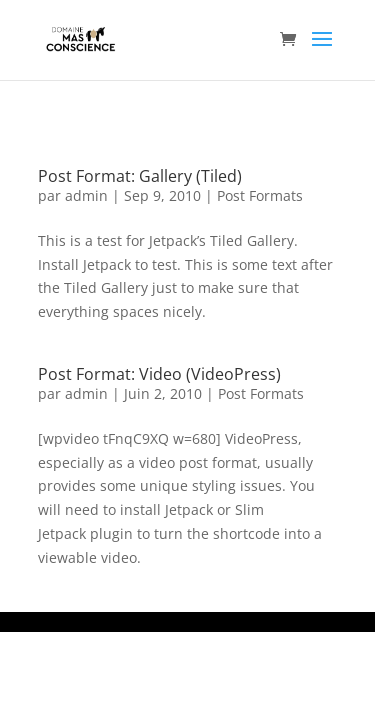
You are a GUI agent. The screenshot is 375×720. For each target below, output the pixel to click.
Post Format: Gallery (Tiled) (140, 176)
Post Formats (260, 195)
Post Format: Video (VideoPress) (159, 374)
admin (86, 195)
